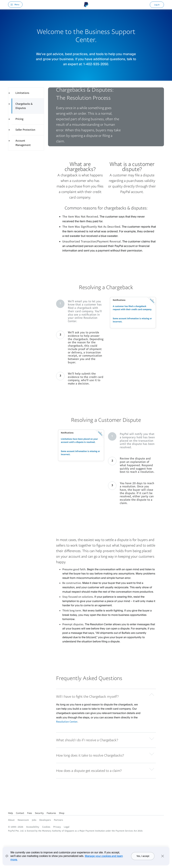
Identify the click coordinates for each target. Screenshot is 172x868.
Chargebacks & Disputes (24, 106)
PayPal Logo (86, 5)
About (11, 820)
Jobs (34, 820)
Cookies (46, 827)
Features (51, 813)
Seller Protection (25, 130)
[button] (106, 696)
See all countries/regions (11, 807)
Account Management (23, 143)
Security (39, 813)
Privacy (57, 827)
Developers (45, 820)
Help (10, 813)
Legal (67, 827)
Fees (30, 813)
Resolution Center (67, 722)
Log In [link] (157, 5)
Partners (58, 820)
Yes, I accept (143, 856)
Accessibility (33, 827)
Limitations (22, 93)
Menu (17, 4)
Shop (62, 813)
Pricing (19, 119)
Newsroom (23, 820)
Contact (20, 813)
